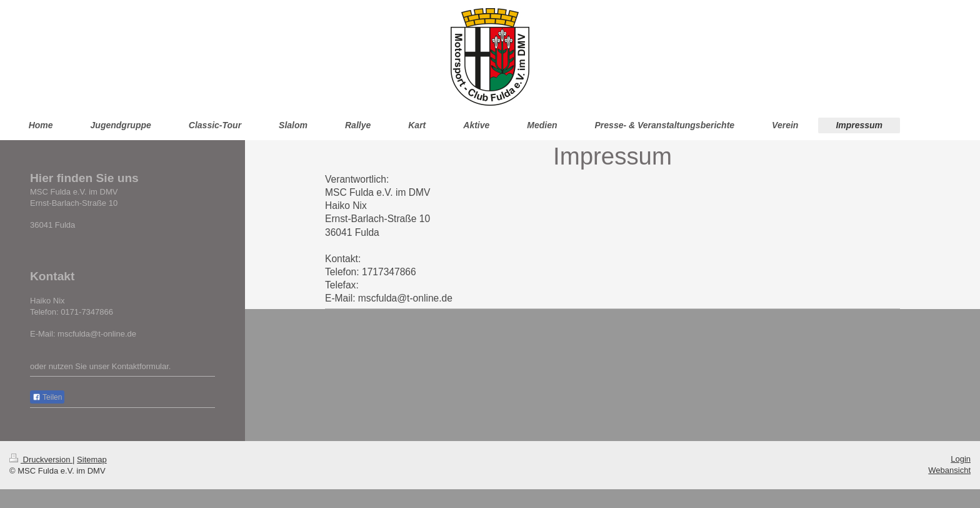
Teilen (47, 397)
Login (961, 459)
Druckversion (41, 460)
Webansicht (949, 470)
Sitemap (92, 460)
